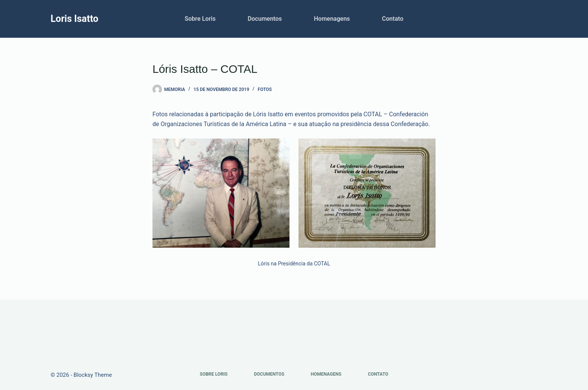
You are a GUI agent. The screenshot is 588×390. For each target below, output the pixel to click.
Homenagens (332, 19)
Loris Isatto (75, 19)
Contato (393, 19)
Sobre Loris (200, 19)
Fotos (265, 89)
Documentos (265, 19)
